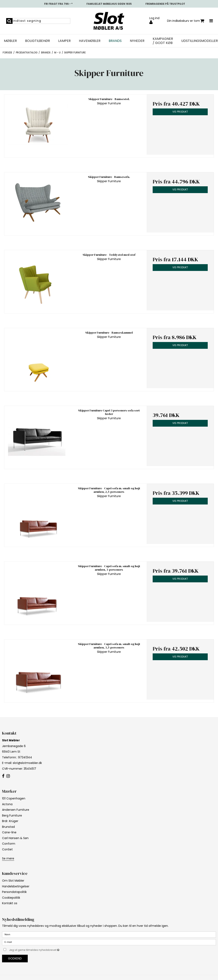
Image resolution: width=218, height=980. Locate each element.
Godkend (15, 958)
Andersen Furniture (16, 810)
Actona (7, 804)
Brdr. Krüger (10, 821)
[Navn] (109, 934)
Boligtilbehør (37, 41)
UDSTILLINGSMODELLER (200, 41)
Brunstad (8, 827)
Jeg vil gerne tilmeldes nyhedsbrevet (44, 949)
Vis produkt (180, 112)
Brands (115, 41)
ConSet (7, 849)
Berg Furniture (12, 815)
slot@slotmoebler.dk (27, 763)
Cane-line (9, 832)
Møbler (10, 41)
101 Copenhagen (14, 798)
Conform (9, 844)
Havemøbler (90, 41)
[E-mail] (109, 942)
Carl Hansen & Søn (15, 838)
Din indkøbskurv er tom (186, 21)
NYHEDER (137, 41)
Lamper (64, 41)
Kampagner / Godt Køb (163, 41)
